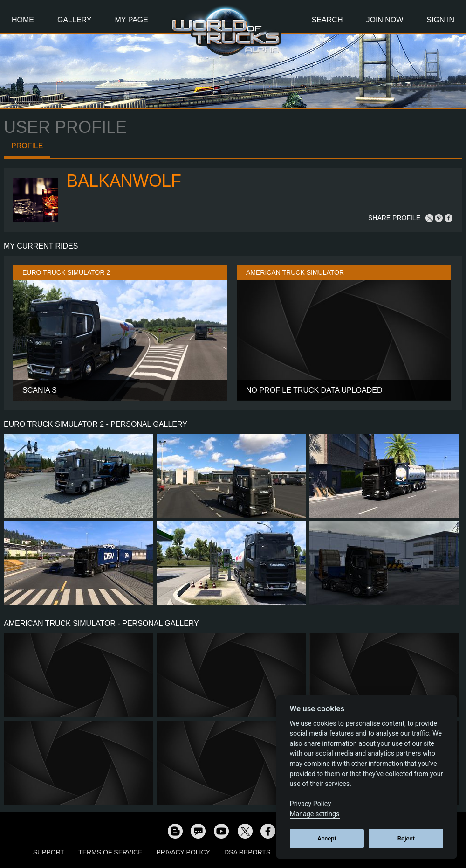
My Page (132, 20)
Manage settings (315, 814)
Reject (406, 838)
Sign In (440, 20)
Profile (27, 146)
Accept (327, 838)
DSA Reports (247, 852)
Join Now (384, 20)
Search (327, 20)
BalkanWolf (124, 181)
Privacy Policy (183, 852)
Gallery (75, 20)
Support (49, 852)
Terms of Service (110, 852)
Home (23, 20)
